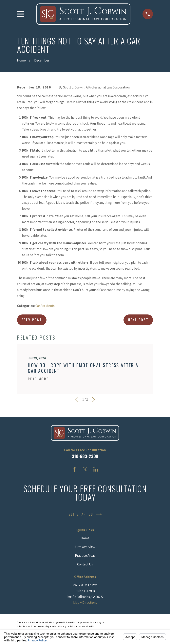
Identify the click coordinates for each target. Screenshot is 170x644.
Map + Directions (85, 603)
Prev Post (32, 320)
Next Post (138, 320)
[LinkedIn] (96, 469)
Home (85, 538)
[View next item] (94, 400)
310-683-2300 (85, 456)
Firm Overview (85, 547)
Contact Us (85, 564)
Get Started (85, 514)
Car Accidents (45, 306)
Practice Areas (85, 556)
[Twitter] (85, 469)
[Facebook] (74, 469)
